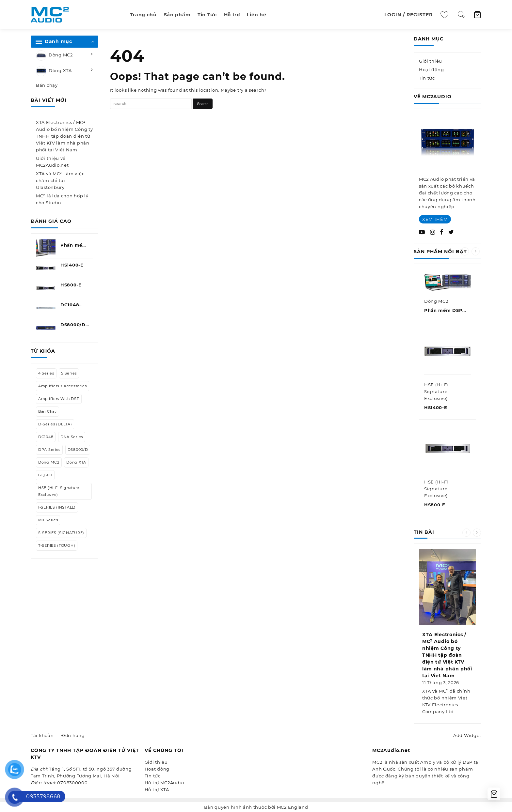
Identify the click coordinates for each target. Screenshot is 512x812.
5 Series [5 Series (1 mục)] (69, 373)
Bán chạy (47, 85)
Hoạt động (431, 69)
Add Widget (467, 735)
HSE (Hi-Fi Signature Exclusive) (436, 391)
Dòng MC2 (54, 55)
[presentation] (465, 251)
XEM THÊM (435, 219)
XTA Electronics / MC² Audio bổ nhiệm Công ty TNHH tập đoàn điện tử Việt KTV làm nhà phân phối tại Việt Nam (64, 136)
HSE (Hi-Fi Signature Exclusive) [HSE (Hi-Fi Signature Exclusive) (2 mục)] (59, 491)
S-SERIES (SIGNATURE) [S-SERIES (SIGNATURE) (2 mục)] (61, 533)
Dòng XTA (54, 71)
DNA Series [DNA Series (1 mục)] (72, 437)
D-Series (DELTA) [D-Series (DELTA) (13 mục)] (55, 424)
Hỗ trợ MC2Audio (164, 783)
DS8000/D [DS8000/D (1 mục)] (78, 450)
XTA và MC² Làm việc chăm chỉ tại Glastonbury (60, 180)
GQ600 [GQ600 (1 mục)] (45, 475)
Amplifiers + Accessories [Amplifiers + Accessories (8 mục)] (63, 386)
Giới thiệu (431, 61)
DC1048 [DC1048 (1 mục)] (46, 437)
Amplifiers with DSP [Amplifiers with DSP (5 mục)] (59, 399)
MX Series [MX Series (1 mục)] (48, 520)
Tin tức (427, 78)
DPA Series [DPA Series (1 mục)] (49, 450)
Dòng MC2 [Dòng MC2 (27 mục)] (49, 462)
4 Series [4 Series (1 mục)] (46, 373)
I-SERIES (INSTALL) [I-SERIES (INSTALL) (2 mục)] (57, 507)
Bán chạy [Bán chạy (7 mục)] (48, 411)
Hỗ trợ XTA (157, 789)
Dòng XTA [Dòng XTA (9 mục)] (76, 462)
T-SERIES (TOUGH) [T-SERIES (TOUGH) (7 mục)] (57, 545)
